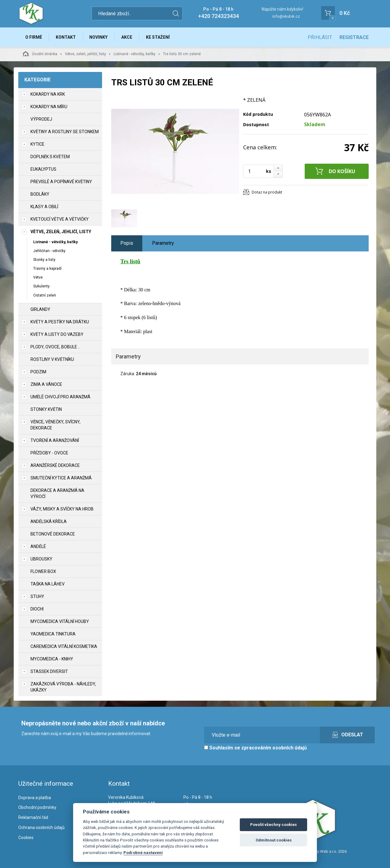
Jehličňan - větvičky (49, 251)
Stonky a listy (44, 260)
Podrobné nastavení (143, 852)
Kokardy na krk (48, 94)
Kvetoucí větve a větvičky (60, 219)
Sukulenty (41, 286)
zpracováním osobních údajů (274, 748)
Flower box (43, 571)
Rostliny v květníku (52, 359)
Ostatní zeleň (45, 295)
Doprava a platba (35, 798)
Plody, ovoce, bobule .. (55, 347)
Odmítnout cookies (274, 840)
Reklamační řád (33, 818)
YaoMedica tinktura (53, 634)
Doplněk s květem (50, 157)
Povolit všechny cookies (273, 825)
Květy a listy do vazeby (57, 334)
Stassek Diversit (49, 671)
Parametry (163, 243)
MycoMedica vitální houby (60, 621)
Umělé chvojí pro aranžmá (60, 397)
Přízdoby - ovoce (49, 453)
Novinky (99, 37)
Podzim (38, 372)
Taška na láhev (48, 584)
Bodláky (40, 194)
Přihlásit (320, 37)
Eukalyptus (43, 169)
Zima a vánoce (46, 384)
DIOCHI (37, 609)
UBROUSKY (41, 559)
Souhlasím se (255, 748)
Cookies (26, 838)
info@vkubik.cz (286, 16)
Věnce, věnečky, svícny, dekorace (55, 425)
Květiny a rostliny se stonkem (65, 132)
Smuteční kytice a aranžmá (61, 478)
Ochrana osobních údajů (41, 827)
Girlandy (40, 309)
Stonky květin (46, 409)
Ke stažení (158, 37)
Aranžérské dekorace (55, 465)
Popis (127, 243)
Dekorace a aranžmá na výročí (57, 493)
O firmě (34, 37)
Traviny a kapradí (47, 269)
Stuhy (37, 596)
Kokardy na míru (49, 107)
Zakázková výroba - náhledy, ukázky (63, 687)
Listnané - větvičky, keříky (135, 54)
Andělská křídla (49, 521)
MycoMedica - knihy (52, 659)
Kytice (37, 144)
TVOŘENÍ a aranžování (55, 440)
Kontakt (66, 37)
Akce (127, 37)
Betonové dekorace (53, 534)
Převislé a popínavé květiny (61, 182)
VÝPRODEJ (41, 119)
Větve (38, 278)
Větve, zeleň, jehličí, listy (85, 54)
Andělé (38, 546)
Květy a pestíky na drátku (60, 322)
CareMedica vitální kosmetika (64, 646)
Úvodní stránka (40, 54)
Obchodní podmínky (37, 808)
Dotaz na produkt (267, 192)
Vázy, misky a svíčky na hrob (62, 509)
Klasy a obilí (44, 207)
